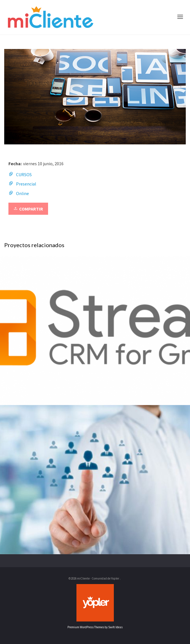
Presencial (26, 184)
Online (22, 193)
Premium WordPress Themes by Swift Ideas (95, 627)
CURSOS (24, 175)
